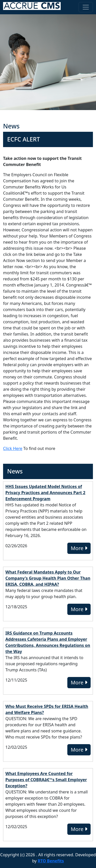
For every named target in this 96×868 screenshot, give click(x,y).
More (79, 548)
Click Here (13, 448)
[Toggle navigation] (86, 7)
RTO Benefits (51, 861)
